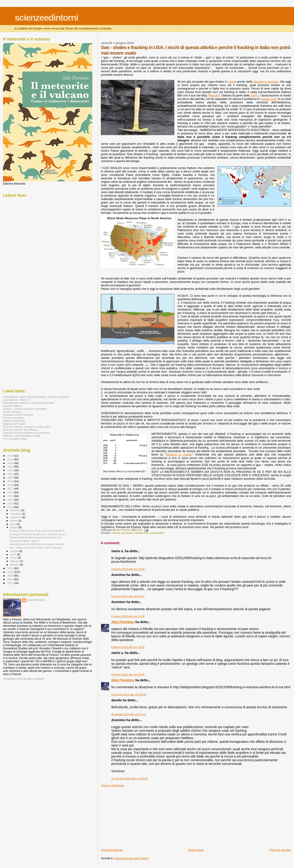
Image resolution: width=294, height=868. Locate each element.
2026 (10, 456)
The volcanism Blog (15, 439)
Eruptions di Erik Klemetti (18, 415)
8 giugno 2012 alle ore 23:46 (128, 674)
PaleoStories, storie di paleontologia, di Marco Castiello (36, 397)
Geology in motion (179, 454)
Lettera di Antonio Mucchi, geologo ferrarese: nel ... (37, 537)
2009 (10, 576)
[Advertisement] (135, 816)
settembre (16, 517)
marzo (14, 558)
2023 (10, 466)
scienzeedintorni (46, 18)
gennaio (15, 565)
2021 (10, 474)
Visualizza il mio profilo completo (23, 679)
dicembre (16, 510)
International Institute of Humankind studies (29, 403)
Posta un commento (113, 785)
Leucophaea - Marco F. (17, 400)
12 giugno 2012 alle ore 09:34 (129, 694)
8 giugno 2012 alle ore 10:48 (128, 569)
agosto (14, 521)
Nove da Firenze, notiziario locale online (27, 427)
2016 (10, 492)
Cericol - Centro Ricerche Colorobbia (25, 409)
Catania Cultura (12, 406)
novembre (16, 514)
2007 (10, 583)
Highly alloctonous (14, 421)
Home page (196, 850)
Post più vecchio (280, 850)
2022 (10, 470)
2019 (10, 481)
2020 (10, 478)
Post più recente (112, 850)
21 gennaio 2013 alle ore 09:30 (129, 778)
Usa (231, 82)
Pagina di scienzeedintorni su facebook (26, 433)
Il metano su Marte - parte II (24, 541)
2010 (10, 572)
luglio (13, 524)
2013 (10, 503)
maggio (15, 551)
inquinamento (141, 533)
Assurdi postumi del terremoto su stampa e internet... (38, 544)
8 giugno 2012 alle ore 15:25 (128, 647)
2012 (10, 507)
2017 (10, 489)
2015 (10, 496)
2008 (10, 579)
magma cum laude (14, 424)
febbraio (15, 561)
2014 (10, 500)
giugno (14, 527)
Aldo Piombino (123, 622)
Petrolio (214, 95)
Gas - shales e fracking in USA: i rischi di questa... (36, 548)
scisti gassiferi (157, 533)
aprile (14, 554)
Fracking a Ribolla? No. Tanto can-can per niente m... (38, 531)
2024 (10, 463)
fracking (116, 533)
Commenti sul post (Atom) (131, 858)
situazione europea (266, 82)
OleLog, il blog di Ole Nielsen (20, 430)
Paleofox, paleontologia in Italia (22, 436)
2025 (10, 459)
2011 (10, 568)
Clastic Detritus (12, 412)
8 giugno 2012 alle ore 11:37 (128, 596)
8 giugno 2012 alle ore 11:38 (128, 616)
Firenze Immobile (13, 418)
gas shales (127, 533)
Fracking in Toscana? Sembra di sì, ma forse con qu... (38, 534)
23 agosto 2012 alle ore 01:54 (129, 714)
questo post (268, 99)
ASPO (254, 95)
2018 (10, 485)
